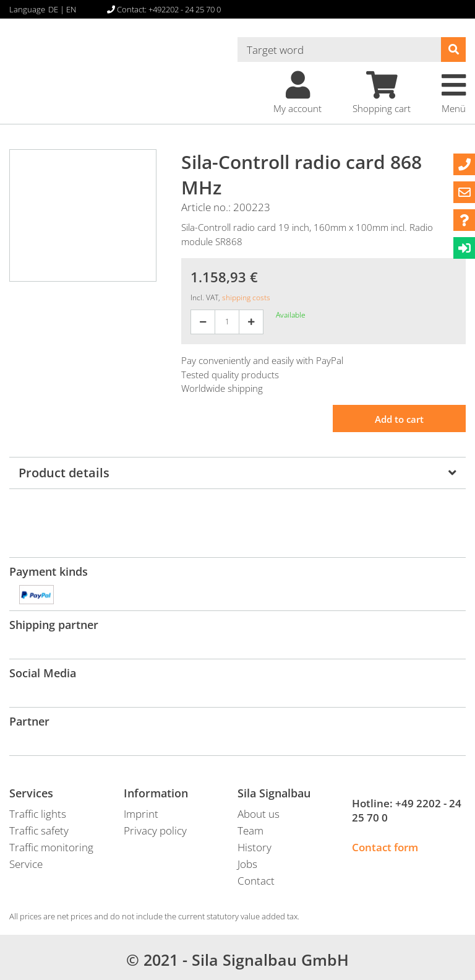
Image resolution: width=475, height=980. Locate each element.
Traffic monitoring (51, 847)
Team (250, 830)
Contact (256, 881)
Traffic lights (38, 814)
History (255, 847)
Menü (454, 93)
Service (26, 864)
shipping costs (246, 297)
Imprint (141, 814)
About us (259, 814)
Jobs (247, 864)
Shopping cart (382, 93)
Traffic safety (39, 830)
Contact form (385, 847)
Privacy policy (155, 830)
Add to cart (399, 419)
